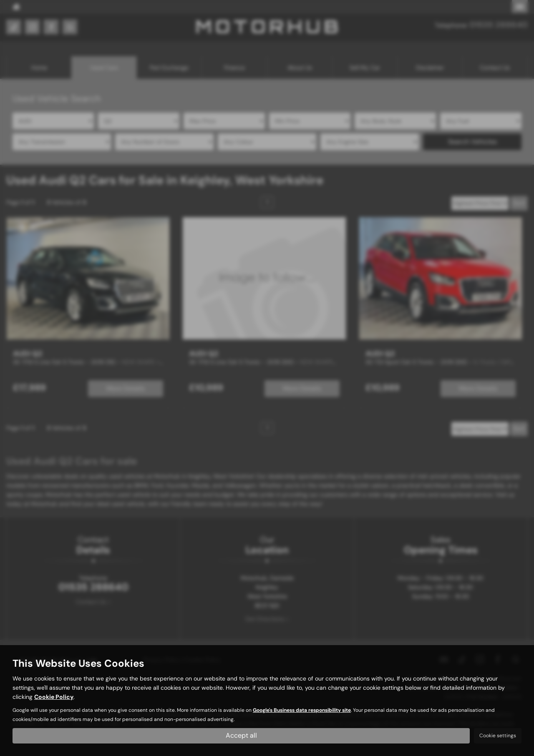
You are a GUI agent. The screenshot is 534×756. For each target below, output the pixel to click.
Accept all (241, 735)
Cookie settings (498, 736)
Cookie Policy (54, 697)
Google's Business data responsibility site (302, 710)
